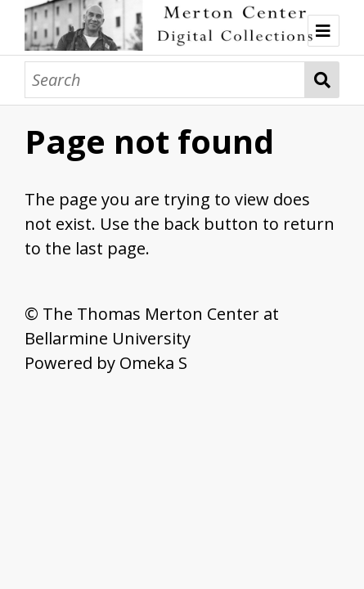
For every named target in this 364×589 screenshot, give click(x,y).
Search (322, 80)
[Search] (165, 80)
